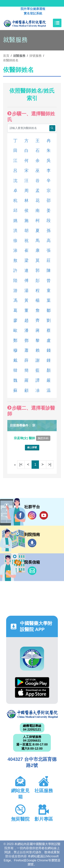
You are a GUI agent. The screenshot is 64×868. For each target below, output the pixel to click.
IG (32, 515)
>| (50, 464)
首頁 (6, 56)
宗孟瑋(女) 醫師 (32, 438)
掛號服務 (35, 56)
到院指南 (32, 543)
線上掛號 (32, 447)
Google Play (32, 682)
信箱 (32, 571)
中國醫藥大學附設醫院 (32, 714)
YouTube (44, 515)
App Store (32, 693)
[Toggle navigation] (57, 23)
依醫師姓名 (11, 60)
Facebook (20, 515)
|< (21, 464)
